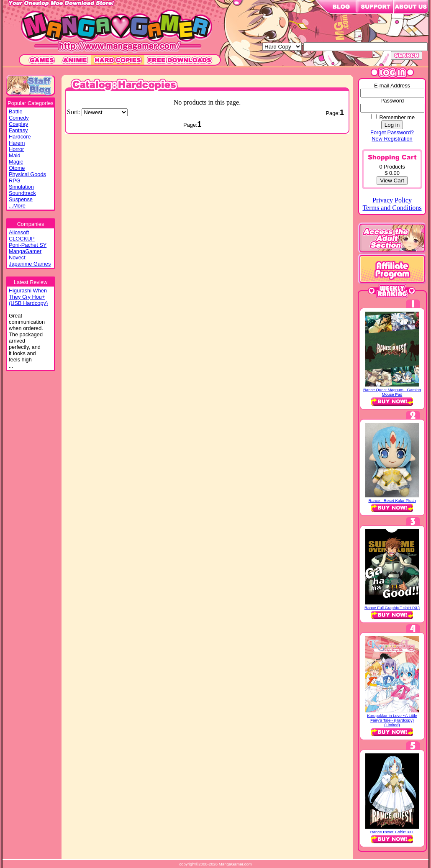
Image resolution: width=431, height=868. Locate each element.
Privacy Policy (392, 200)
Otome (17, 168)
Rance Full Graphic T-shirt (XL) (392, 608)
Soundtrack (22, 193)
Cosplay (18, 124)
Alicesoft (19, 232)
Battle (16, 111)
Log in (392, 125)
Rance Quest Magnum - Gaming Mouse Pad (392, 392)
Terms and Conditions (392, 208)
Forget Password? (392, 132)
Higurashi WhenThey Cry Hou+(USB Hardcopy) (28, 297)
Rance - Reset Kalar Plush (392, 501)
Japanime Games (30, 264)
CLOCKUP (22, 239)
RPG (15, 181)
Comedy (19, 118)
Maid (15, 155)
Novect (17, 257)
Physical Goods (27, 174)
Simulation (21, 187)
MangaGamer (25, 251)
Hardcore (20, 137)
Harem (17, 143)
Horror (16, 149)
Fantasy (18, 130)
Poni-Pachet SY (28, 245)
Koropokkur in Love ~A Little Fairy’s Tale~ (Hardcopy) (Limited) (392, 720)
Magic (16, 162)
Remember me (397, 117)
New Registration (392, 139)
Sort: (74, 112)
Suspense (21, 199)
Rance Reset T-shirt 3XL (392, 832)
